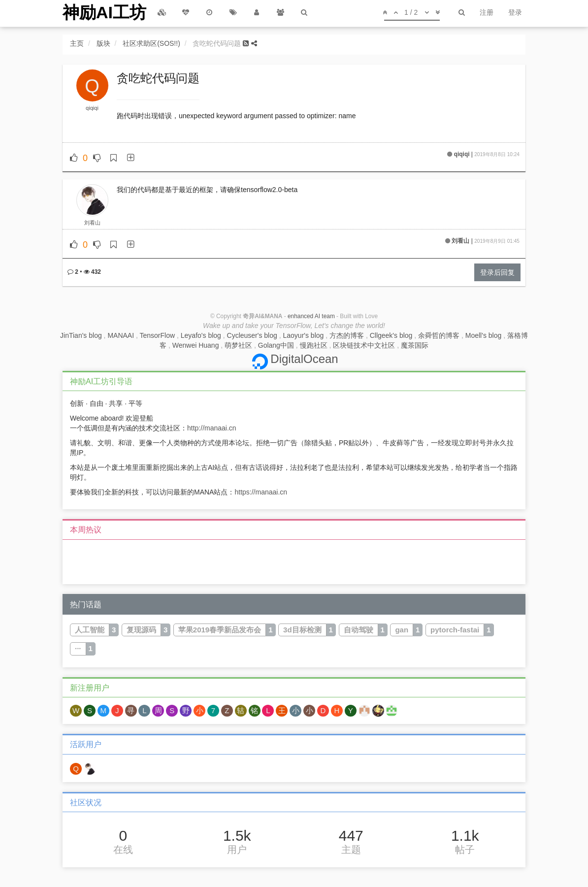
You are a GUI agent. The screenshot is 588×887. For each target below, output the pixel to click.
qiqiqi (92, 108)
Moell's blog (484, 335)
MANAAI (121, 335)
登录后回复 (497, 272)
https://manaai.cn (261, 492)
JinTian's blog (81, 335)
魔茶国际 (415, 345)
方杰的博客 (347, 335)
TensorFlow (158, 335)
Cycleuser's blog (252, 335)
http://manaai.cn (212, 428)
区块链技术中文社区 (364, 345)
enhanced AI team (311, 316)
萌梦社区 (238, 345)
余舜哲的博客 (439, 335)
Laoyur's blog (303, 335)
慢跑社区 (314, 345)
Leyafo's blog (201, 335)
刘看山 (92, 223)
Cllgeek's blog (391, 335)
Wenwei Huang (196, 345)
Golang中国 (276, 345)
